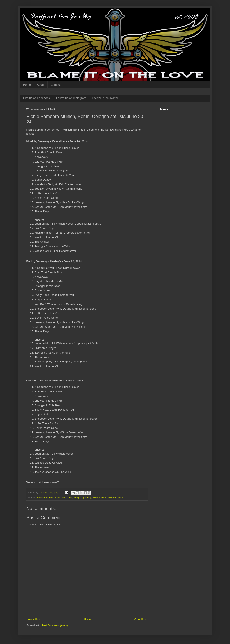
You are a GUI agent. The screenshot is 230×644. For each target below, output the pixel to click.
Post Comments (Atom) (55, 625)
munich (96, 498)
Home (27, 85)
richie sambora (108, 498)
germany (87, 498)
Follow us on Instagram (71, 98)
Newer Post (34, 619)
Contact (55, 85)
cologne (77, 498)
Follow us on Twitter (105, 98)
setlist (120, 498)
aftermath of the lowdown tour (51, 498)
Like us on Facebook (37, 98)
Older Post (140, 619)
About (41, 85)
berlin (69, 498)
